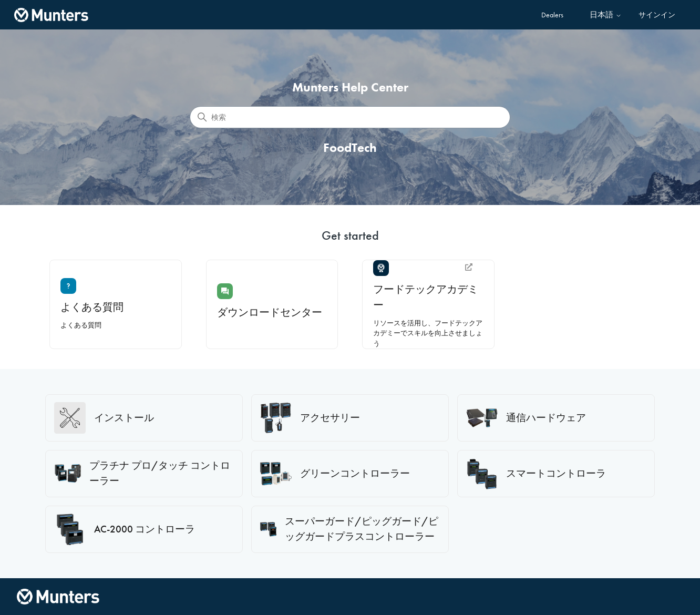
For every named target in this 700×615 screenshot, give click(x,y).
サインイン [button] (657, 15)
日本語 (606, 15)
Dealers (552, 15)
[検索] (350, 117)
